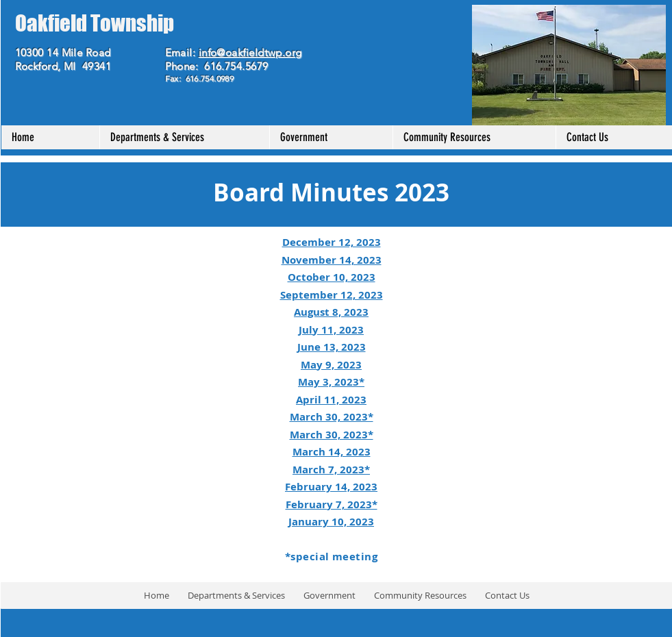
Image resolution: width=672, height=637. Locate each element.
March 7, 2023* (331, 470)
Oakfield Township (95, 23)
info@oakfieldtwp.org (250, 52)
